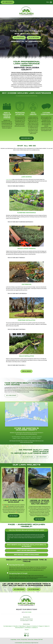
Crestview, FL (35, 626)
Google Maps (13, 639)
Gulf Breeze (33, 438)
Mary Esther (28, 437)
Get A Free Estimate (8, 2)
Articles (19, 639)
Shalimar (39, 438)
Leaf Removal (27, 284)
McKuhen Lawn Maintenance (24, 643)
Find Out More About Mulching (17, 365)
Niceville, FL (16, 626)
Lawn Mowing (27, 177)
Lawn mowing (9, 179)
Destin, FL (47, 626)
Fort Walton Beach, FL (8, 626)
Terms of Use (31, 639)
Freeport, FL (42, 626)
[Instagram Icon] (28, 635)
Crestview (39, 437)
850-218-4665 (28, 612)
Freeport (14, 438)
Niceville (23, 437)
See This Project (14, 516)
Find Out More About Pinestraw (17, 329)
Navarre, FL (29, 626)
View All (27, 630)
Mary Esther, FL (23, 626)
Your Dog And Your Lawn (17, 565)
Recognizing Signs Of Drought (18, 573)
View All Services (26, 371)
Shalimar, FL (35, 628)
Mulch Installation (27, 356)
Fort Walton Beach (16, 437)
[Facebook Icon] (25, 635)
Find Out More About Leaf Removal (17, 293)
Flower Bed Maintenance (26, 213)
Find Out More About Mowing (16, 186)
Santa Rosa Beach (25, 438)
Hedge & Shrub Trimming (26, 248)
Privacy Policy (24, 639)
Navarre (34, 437)
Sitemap (36, 639)
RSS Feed (40, 639)
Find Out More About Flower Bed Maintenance (20, 222)
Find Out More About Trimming (16, 258)
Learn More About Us (26, 138)
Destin (19, 438)
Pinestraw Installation (26, 320)
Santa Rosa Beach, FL (20, 628)
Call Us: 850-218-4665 (34, 38)
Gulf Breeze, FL (29, 628)
